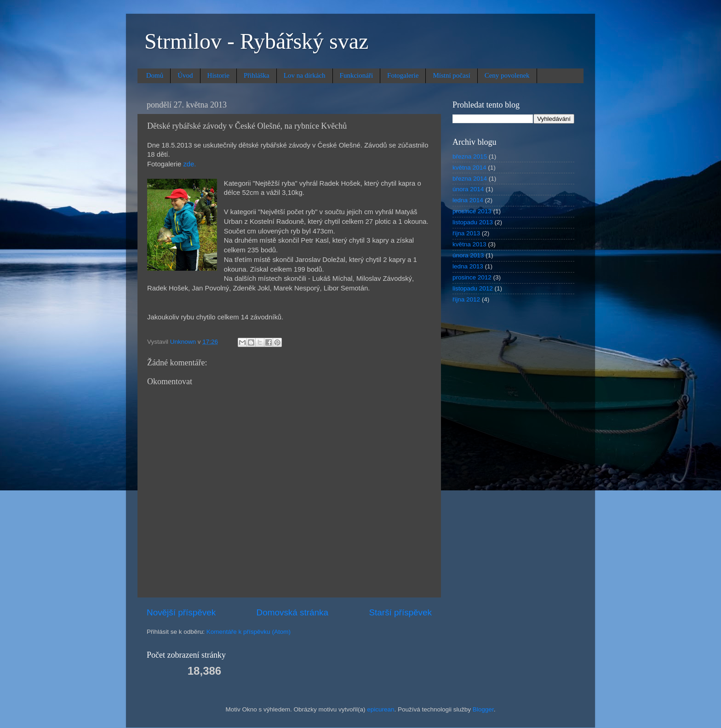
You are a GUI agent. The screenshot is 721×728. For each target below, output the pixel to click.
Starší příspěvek (401, 612)
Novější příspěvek (181, 612)
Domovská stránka (292, 612)
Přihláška (257, 75)
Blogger (483, 709)
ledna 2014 (468, 200)
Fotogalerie (403, 75)
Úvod (185, 75)
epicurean (381, 709)
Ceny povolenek (507, 75)
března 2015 (470, 156)
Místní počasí (451, 75)
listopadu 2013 (473, 222)
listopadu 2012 (473, 288)
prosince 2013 (472, 211)
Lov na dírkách (305, 75)
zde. (189, 164)
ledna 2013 (468, 266)
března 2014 (470, 179)
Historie (218, 75)
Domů (155, 75)
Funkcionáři (357, 75)
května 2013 (469, 244)
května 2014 (469, 168)
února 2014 (468, 189)
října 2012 (466, 299)
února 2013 (468, 255)
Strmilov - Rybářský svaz (256, 41)
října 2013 (466, 233)
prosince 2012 (472, 277)
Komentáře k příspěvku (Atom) (249, 632)
